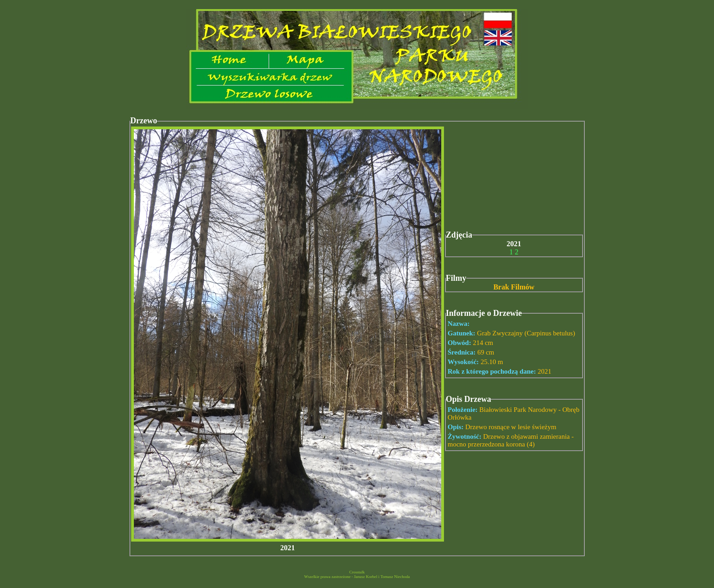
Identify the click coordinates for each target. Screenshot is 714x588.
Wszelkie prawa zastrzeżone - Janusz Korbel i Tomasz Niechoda (357, 577)
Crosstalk (357, 572)
